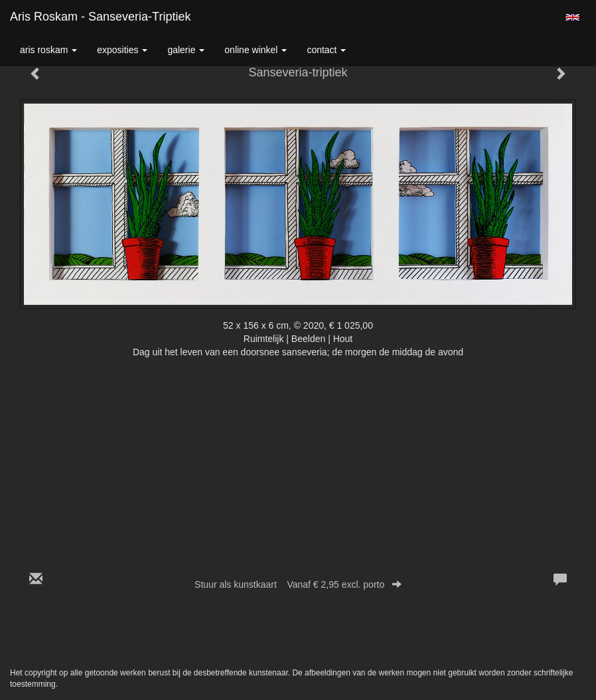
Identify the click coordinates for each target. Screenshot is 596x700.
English (572, 17)
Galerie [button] (186, 50)
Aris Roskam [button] (48, 50)
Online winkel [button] (256, 50)
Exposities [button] (122, 50)
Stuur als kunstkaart (298, 584)
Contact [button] (326, 50)
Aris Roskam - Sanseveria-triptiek (100, 17)
